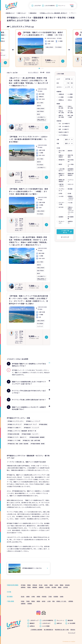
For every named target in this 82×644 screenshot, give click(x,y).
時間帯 (58, 104)
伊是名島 (35, 585)
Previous (13, 50)
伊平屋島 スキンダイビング (15, 424)
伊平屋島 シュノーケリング (33, 421)
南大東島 (54, 587)
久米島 (9, 592)
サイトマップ (72, 633)
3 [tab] (43, 68)
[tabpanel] (41, 48)
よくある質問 (72, 623)
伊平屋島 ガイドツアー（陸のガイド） (17, 437)
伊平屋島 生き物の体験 (13, 434)
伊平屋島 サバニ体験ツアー (15, 428)
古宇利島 (66, 587)
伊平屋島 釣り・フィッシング (31, 428)
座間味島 (23, 587)
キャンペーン (62, 6)
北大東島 (47, 587)
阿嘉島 (29, 587)
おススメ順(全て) (33, 72)
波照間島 (71, 601)
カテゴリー (59, 87)
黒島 (53, 601)
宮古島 (23, 597)
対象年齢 (59, 121)
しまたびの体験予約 (50, 6)
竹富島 (28, 601)
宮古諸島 (10, 597)
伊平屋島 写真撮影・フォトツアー (30, 434)
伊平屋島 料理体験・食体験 (38, 444)
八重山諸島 (10, 601)
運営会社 (73, 630)
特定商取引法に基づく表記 (62, 630)
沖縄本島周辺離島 (13, 585)
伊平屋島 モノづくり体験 (14, 440)
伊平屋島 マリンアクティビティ (16, 421)
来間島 (38, 597)
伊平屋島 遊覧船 (43, 424)
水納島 (46, 585)
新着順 (48, 72)
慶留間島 (35, 587)
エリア (58, 79)
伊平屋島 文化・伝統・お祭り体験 (31, 440)
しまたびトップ (34, 620)
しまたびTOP (37, 6)
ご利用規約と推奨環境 (36, 630)
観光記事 (70, 620)
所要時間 (59, 92)
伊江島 (41, 585)
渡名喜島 (67, 585)
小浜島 (49, 601)
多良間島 (56, 597)
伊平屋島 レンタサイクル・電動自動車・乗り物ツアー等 (22, 431)
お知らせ (59, 623)
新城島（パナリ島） (62, 601)
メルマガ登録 (46, 626)
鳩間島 (38, 601)
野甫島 (29, 585)
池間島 (28, 597)
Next (69, 50)
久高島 (56, 585)
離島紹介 (32, 623)
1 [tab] (39, 68)
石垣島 (23, 601)
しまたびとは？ (46, 623)
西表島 (33, 601)
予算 (58, 144)
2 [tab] (41, 68)
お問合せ (32, 626)
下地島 (50, 597)
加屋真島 (23, 604)
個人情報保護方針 (49, 630)
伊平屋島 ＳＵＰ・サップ (30, 424)
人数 (58, 139)
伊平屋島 (23, 585)
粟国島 (62, 585)
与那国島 (30, 604)
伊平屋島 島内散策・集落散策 (37, 437)
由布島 (44, 601)
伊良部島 (44, 597)
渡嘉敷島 (41, 587)
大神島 (33, 597)
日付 (58, 83)
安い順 (42, 72)
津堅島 (51, 585)
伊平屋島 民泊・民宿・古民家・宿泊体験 (18, 444)
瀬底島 (60, 587)
